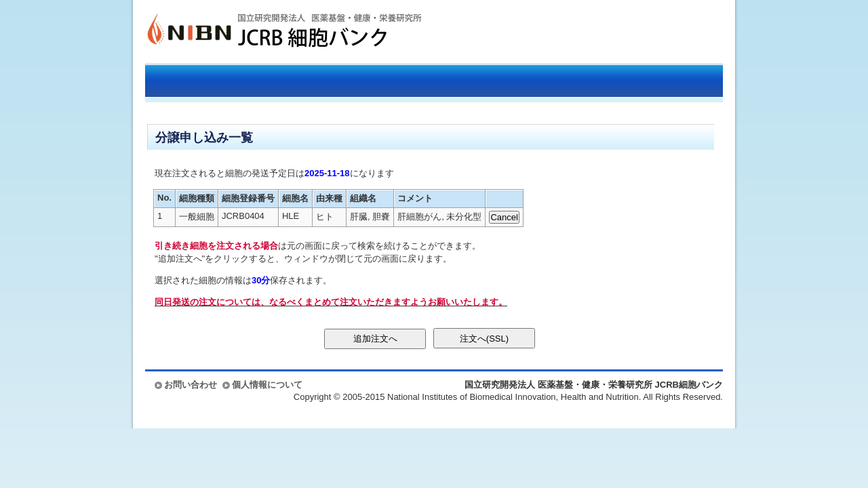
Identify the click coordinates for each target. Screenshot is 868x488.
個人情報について (267, 385)
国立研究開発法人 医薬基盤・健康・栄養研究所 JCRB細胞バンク (270, 32)
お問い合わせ (191, 385)
